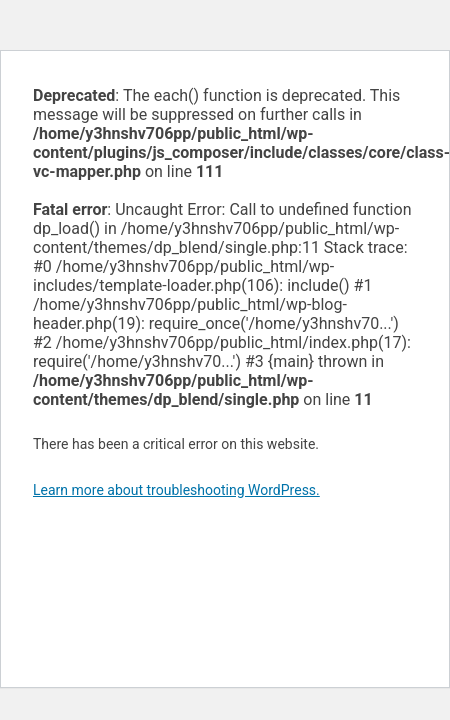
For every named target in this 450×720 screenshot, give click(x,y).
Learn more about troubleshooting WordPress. (176, 490)
